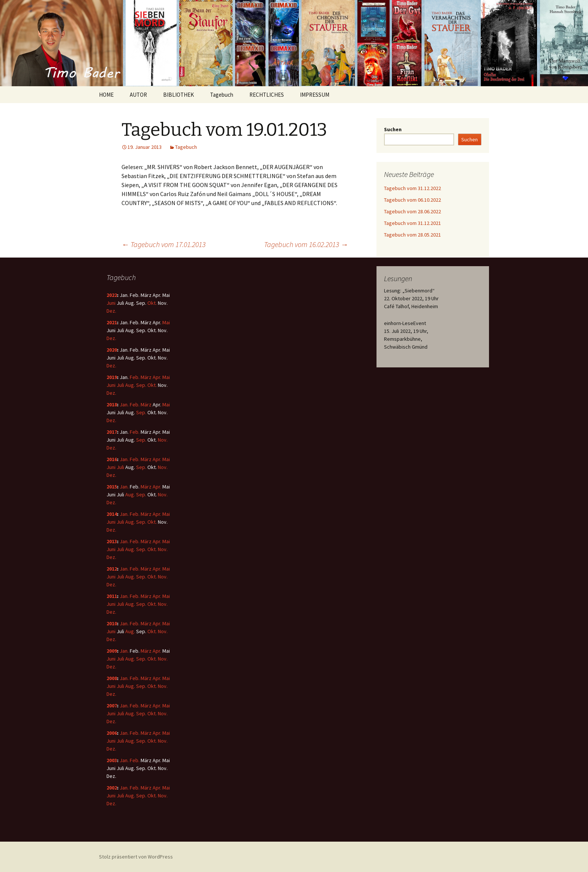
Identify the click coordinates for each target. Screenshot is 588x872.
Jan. (124, 405)
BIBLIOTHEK (178, 95)
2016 (112, 459)
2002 (112, 788)
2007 (112, 706)
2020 (112, 350)
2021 (112, 322)
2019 (112, 377)
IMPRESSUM (315, 95)
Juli (120, 385)
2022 (112, 295)
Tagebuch (222, 95)
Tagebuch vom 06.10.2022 (412, 200)
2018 (112, 405)
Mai (166, 322)
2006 (112, 733)
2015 (112, 487)
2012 (112, 569)
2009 (112, 651)
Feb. (135, 377)
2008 (112, 678)
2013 (112, 541)
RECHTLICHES (267, 95)
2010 (112, 623)
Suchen (393, 129)
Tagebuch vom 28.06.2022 (412, 211)
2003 (112, 760)
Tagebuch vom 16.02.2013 (306, 244)
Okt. (152, 303)
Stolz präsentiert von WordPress (136, 857)
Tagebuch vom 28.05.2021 (412, 235)
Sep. (141, 385)
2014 (112, 514)
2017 (112, 432)
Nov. (163, 440)
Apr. (157, 377)
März (146, 377)
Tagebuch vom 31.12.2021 (412, 223)
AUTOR (138, 95)
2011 (112, 596)
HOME (106, 95)
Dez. (111, 311)
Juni (111, 303)
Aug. (130, 385)
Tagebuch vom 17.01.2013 (163, 244)
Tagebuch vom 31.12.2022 (412, 188)
